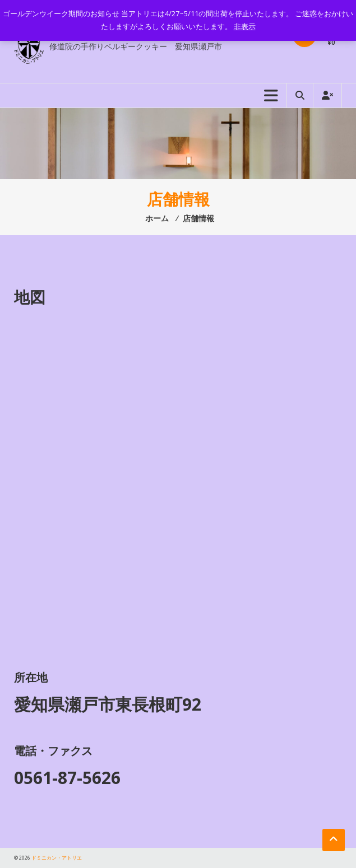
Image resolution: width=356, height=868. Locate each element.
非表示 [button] (245, 26)
